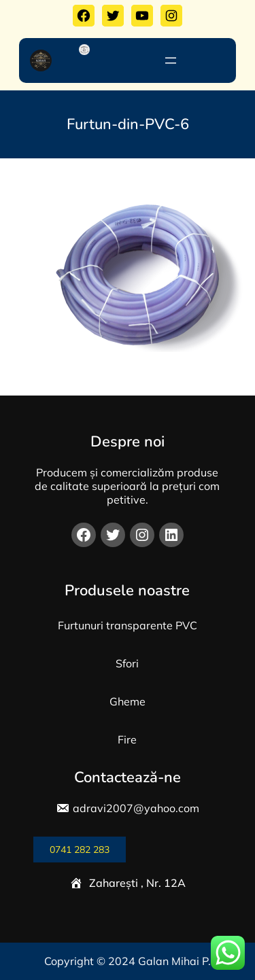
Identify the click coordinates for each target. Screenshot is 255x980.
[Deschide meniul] (171, 60)
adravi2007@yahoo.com (136, 808)
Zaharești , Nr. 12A (137, 883)
